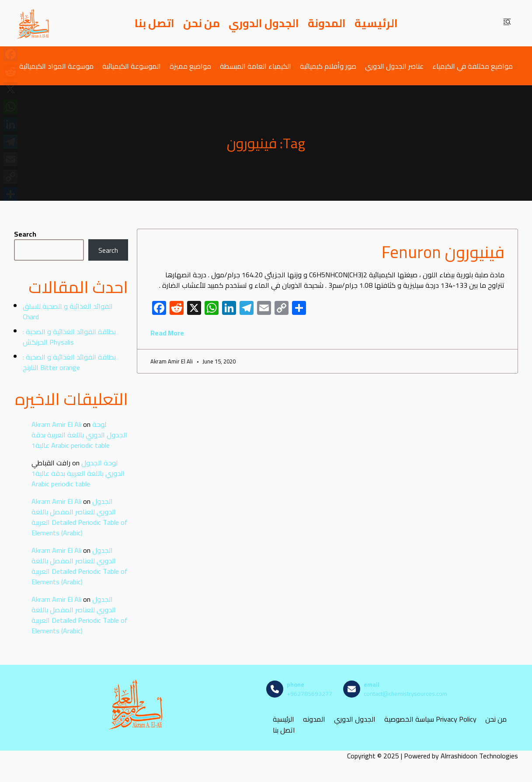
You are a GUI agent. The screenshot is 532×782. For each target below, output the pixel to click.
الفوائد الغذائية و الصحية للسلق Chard (68, 311)
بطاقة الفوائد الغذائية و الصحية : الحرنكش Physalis (69, 337)
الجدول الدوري (264, 23)
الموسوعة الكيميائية (132, 66)
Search (25, 234)
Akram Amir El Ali (56, 424)
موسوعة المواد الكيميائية (56, 66)
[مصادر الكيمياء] (34, 23)
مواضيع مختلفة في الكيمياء (473, 66)
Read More (167, 333)
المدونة (327, 23)
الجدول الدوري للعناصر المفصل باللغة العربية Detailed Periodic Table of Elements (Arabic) (80, 517)
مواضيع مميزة (190, 66)
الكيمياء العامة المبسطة (256, 66)
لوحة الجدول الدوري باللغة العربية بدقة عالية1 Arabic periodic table (79, 435)
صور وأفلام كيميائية (328, 66)
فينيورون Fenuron (443, 252)
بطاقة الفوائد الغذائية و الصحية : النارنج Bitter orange (69, 362)
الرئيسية (376, 23)
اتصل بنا (155, 23)
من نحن (202, 23)
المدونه (314, 719)
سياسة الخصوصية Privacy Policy (430, 719)
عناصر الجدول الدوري (394, 66)
